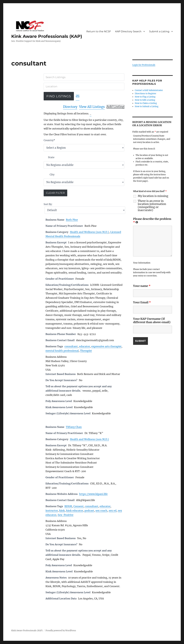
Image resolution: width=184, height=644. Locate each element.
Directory (70, 107)
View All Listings (92, 107)
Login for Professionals (144, 65)
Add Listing (115, 107)
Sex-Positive (66, 515)
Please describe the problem (152, 221)
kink (62, 511)
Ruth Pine (72, 220)
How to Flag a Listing (145, 97)
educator (85, 346)
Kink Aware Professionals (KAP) (47, 36)
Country (49, 140)
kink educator (75, 511)
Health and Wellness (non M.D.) (89, 232)
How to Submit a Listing (147, 106)
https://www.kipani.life (93, 494)
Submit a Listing (159, 31)
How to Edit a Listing (145, 100)
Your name (142, 286)
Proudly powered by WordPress (61, 631)
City (52, 174)
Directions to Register (146, 94)
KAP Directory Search (128, 31)
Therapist (86, 351)
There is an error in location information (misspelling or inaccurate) (152, 206)
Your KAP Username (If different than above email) (152, 320)
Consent (79, 506)
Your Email (142, 302)
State (51, 157)
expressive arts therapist (106, 346)
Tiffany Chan (74, 427)
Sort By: (48, 204)
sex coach (101, 511)
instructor (52, 511)
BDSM (68, 506)
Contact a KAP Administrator (149, 90)
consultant (71, 346)
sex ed (113, 511)
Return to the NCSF (99, 31)
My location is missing (153, 196)
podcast (89, 511)
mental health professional (62, 351)
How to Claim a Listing (146, 103)
